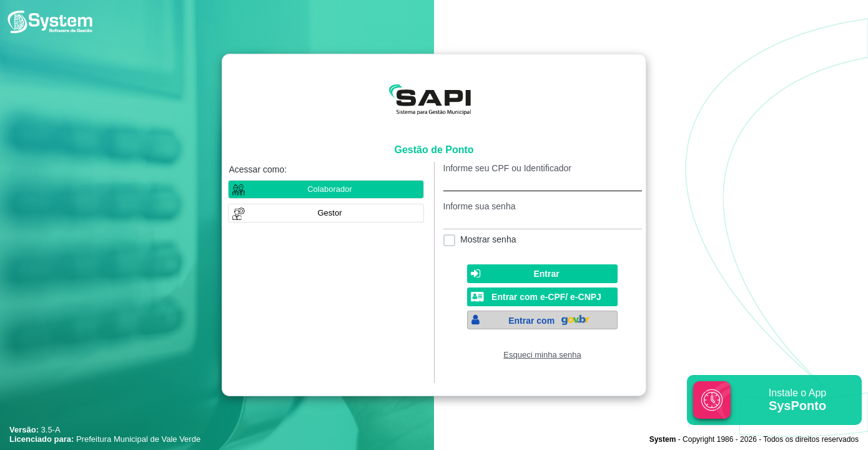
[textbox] (543, 182)
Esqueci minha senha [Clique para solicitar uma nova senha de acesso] (542, 355)
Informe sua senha (480, 206)
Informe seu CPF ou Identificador (507, 168)
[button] (326, 213)
